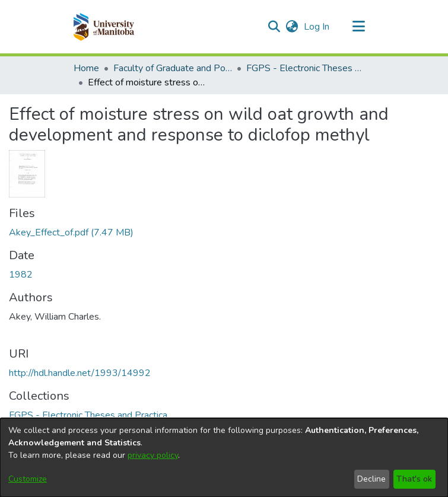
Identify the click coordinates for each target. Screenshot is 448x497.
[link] (71, 232)
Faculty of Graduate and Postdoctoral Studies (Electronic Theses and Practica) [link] (173, 68)
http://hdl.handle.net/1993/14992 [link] (80, 373)
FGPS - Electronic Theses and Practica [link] (306, 68)
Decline (371, 479)
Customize (28, 479)
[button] (104, 27)
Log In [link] (317, 27)
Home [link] (86, 68)
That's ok (414, 479)
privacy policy (153, 455)
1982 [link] (21, 275)
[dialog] (224, 458)
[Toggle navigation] (359, 27)
